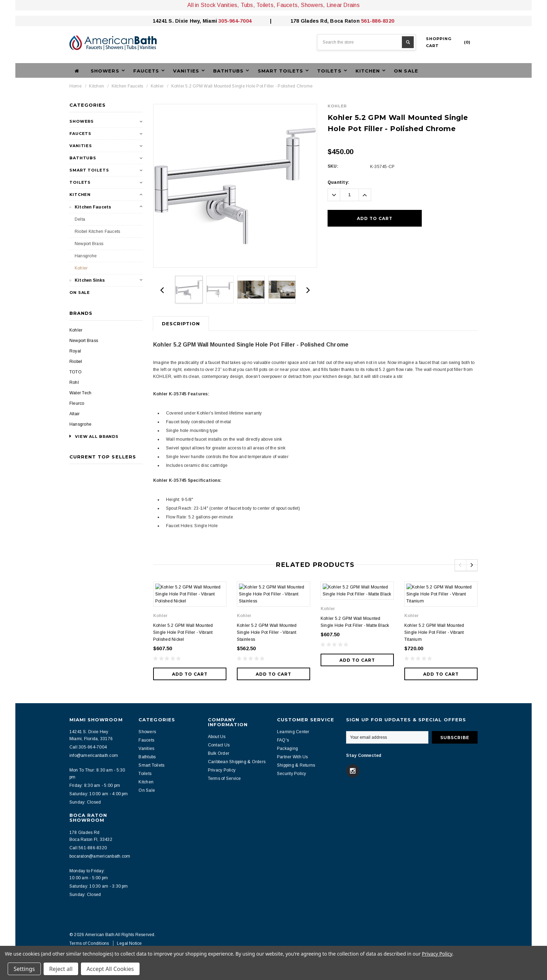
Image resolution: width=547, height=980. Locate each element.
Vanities (81, 146)
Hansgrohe (86, 256)
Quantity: (338, 182)
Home (76, 86)
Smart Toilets (89, 170)
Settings (24, 969)
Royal (75, 351)
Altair (74, 414)
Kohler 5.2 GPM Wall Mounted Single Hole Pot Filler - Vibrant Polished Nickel (183, 629)
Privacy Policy (437, 954)
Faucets (80, 134)
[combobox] (366, 42)
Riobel (76, 362)
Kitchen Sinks (90, 280)
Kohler (157, 86)
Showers (82, 121)
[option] (235, 186)
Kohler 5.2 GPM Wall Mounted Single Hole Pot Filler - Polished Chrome (242, 86)
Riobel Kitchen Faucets (97, 231)
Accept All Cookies (110, 969)
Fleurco (77, 403)
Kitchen (96, 86)
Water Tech (80, 393)
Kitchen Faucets (128, 86)
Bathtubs (83, 158)
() (448, 42)
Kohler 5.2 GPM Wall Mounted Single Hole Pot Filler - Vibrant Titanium (434, 629)
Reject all (61, 969)
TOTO (76, 372)
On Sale (406, 71)
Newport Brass (89, 244)
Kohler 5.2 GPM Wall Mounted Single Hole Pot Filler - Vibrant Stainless (267, 629)
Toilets (80, 182)
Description (181, 324)
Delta (80, 219)
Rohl (74, 382)
